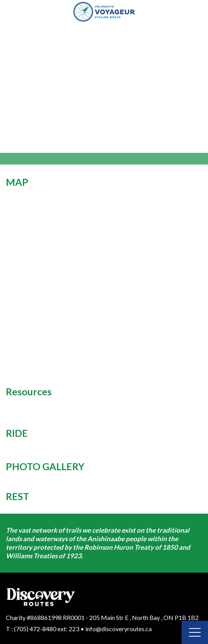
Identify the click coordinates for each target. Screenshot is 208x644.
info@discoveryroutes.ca (119, 629)
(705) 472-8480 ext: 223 (47, 629)
